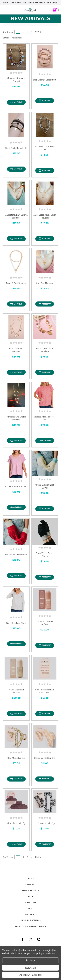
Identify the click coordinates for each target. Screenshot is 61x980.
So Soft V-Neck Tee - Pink (16, 486)
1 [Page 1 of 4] (18, 32)
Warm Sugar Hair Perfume (16, 691)
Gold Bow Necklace (45, 283)
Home (30, 878)
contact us (31, 914)
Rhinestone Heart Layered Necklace (16, 216)
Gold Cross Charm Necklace (16, 350)
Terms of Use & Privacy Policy (30, 926)
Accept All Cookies (31, 975)
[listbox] (19, 38)
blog (30, 908)
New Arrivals (30, 890)
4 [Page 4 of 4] (32, 32)
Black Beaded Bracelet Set (16, 148)
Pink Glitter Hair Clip (16, 823)
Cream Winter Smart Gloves (45, 486)
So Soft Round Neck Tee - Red (45, 418)
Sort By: (6, 38)
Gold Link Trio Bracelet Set (45, 148)
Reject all (30, 968)
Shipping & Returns (30, 920)
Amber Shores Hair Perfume (45, 623)
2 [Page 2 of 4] (24, 32)
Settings (30, 960)
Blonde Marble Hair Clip (45, 758)
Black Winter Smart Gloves (45, 555)
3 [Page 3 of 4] (28, 32)
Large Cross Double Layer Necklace (45, 216)
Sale (30, 896)
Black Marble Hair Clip (45, 823)
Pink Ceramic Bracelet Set (45, 80)
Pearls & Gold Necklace (16, 283)
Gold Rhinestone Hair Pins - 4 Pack (45, 691)
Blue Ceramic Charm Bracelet (16, 80)
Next (38, 32)
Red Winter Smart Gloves (16, 555)
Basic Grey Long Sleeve (16, 623)
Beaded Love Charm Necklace (45, 350)
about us (31, 902)
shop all (30, 884)
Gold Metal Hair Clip (16, 758)
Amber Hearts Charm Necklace (16, 418)
